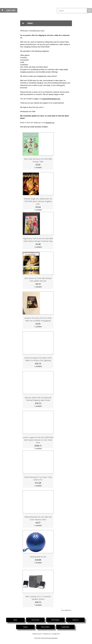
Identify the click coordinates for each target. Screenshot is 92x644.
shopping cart (50, 122)
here (36, 99)
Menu (26, 23)
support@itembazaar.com (51, 99)
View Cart (11, 10)
